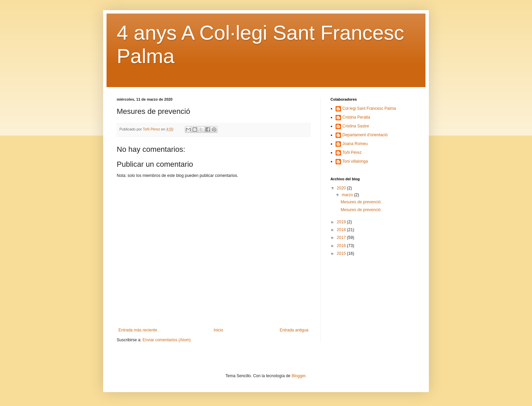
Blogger (298, 376)
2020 (342, 188)
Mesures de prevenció (361, 202)
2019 (342, 222)
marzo (348, 195)
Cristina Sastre (356, 126)
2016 (342, 246)
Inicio (218, 330)
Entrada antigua (294, 330)
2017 (342, 238)
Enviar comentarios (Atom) (167, 340)
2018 (342, 230)
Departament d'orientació (365, 135)
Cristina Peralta (356, 117)
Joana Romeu (355, 144)
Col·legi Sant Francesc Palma (369, 108)
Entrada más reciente (138, 330)
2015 (342, 253)
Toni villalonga (355, 161)
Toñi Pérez (352, 153)
